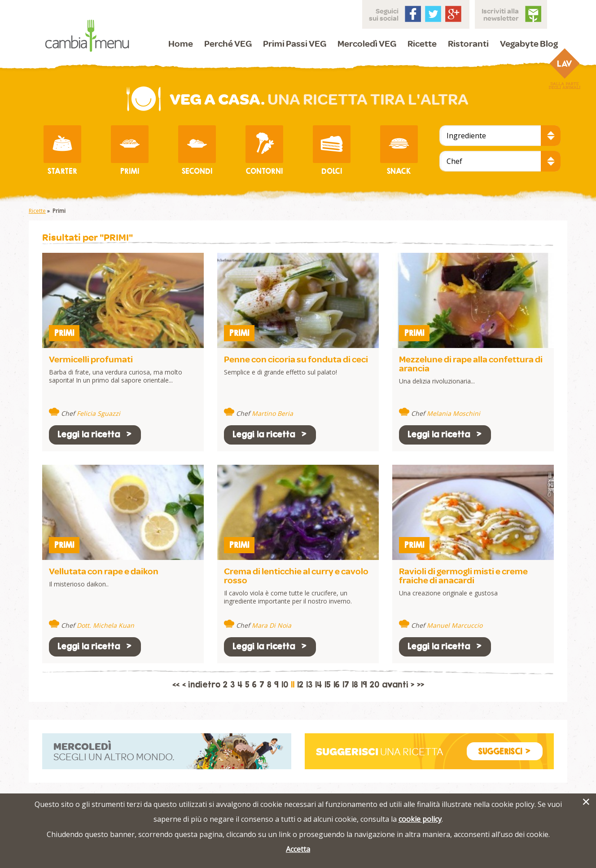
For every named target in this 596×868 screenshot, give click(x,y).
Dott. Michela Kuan (105, 625)
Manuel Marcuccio (455, 625)
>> (421, 685)
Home (181, 43)
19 (364, 685)
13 (309, 685)
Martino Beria (272, 413)
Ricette (422, 43)
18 (355, 685)
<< (176, 685)
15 (328, 685)
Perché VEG (228, 43)
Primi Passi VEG (295, 43)
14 (318, 685)
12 (300, 685)
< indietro (201, 685)
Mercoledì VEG (367, 43)
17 (346, 685)
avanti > (398, 685)
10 (285, 685)
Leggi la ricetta (95, 434)
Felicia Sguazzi (99, 413)
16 (337, 685)
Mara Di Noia (272, 625)
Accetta (298, 849)
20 (375, 685)
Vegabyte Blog (529, 43)
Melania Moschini (454, 413)
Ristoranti (468, 43)
